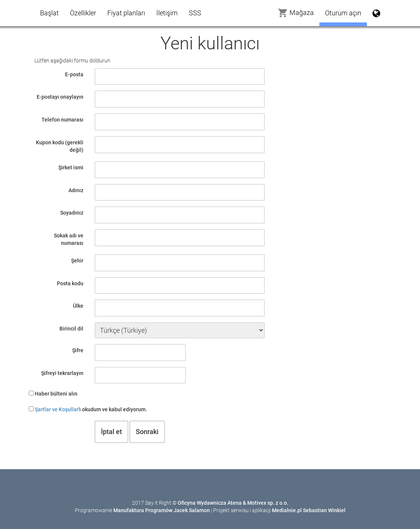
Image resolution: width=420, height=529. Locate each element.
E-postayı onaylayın (60, 97)
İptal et (111, 432)
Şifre (78, 350)
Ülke (78, 306)
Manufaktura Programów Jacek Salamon (162, 510)
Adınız (76, 190)
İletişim (167, 13)
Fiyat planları (126, 13)
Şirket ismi (71, 167)
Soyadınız (72, 213)
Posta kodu (70, 283)
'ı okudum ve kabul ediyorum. (91, 409)
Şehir (77, 261)
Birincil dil (71, 329)
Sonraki (147, 432)
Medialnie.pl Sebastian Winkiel (309, 510)
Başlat (49, 13)
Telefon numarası (62, 120)
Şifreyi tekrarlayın (62, 373)
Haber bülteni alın (56, 394)
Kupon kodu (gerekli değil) (60, 146)
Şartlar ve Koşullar (57, 409)
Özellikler (83, 13)
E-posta (74, 74)
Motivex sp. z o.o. (268, 503)
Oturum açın (343, 13)
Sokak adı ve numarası (69, 239)
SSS (195, 13)
